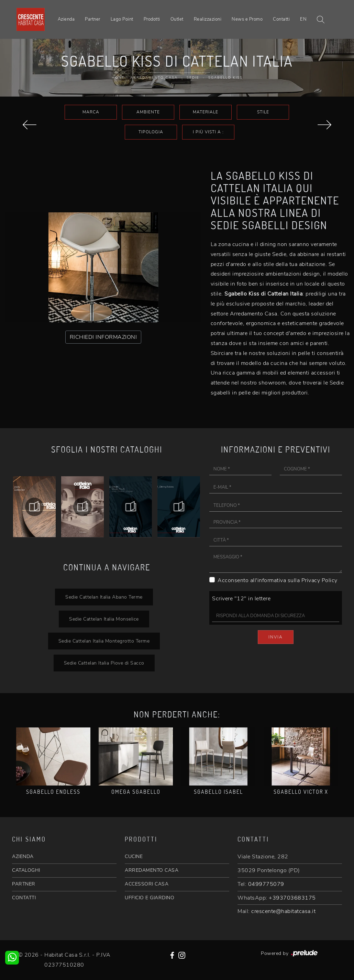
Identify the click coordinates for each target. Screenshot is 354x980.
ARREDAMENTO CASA (152, 870)
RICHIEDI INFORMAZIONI (103, 337)
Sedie (193, 78)
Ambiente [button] (148, 112)
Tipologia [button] (151, 132)
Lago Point (122, 19)
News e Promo (247, 19)
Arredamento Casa (154, 78)
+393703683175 (292, 898)
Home (118, 78)
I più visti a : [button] (208, 132)
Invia (276, 637)
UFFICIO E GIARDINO (150, 898)
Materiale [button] (206, 112)
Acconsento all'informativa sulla (278, 580)
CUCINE (134, 856)
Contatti (281, 19)
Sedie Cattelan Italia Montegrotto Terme (104, 641)
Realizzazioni (208, 19)
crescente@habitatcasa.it (283, 911)
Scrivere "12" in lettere (241, 599)
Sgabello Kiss (225, 78)
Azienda (66, 19)
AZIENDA (23, 856)
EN (303, 19)
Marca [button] (91, 112)
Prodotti (152, 19)
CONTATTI (24, 898)
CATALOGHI (26, 870)
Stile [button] (263, 112)
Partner (93, 19)
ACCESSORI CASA (147, 884)
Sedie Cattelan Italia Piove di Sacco (104, 663)
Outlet (177, 19)
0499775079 (266, 884)
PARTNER (24, 884)
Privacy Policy (319, 580)
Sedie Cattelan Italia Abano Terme (104, 597)
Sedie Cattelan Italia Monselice (104, 619)
